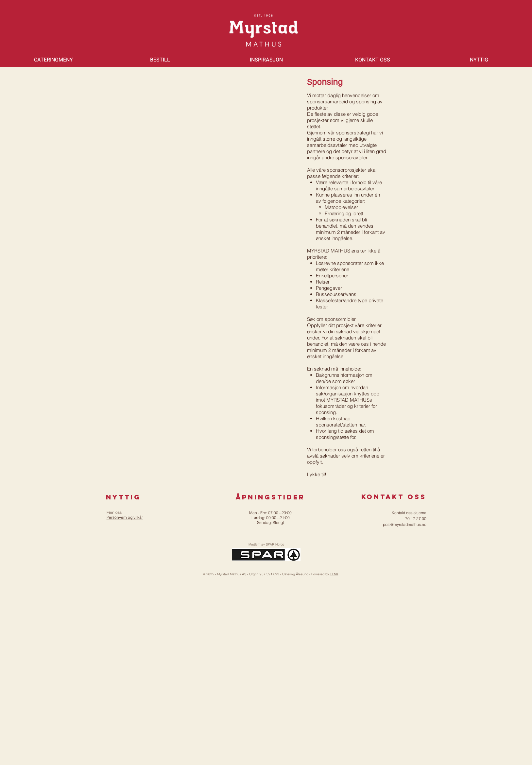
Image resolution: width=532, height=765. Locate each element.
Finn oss (114, 512)
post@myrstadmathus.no (405, 524)
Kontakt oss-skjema (409, 513)
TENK (334, 574)
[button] (53, 60)
